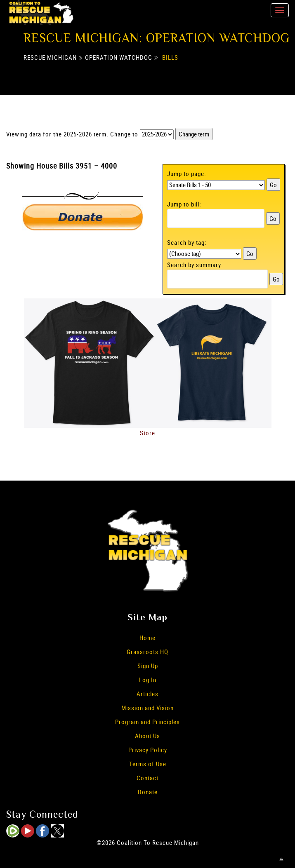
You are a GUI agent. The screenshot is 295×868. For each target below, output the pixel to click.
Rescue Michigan (50, 57)
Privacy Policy (148, 750)
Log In (148, 680)
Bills (170, 57)
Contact (147, 778)
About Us (147, 736)
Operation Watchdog (119, 57)
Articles (147, 694)
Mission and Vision (147, 708)
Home (147, 638)
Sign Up (148, 666)
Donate (148, 792)
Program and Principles (147, 722)
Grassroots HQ (147, 652)
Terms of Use (148, 764)
